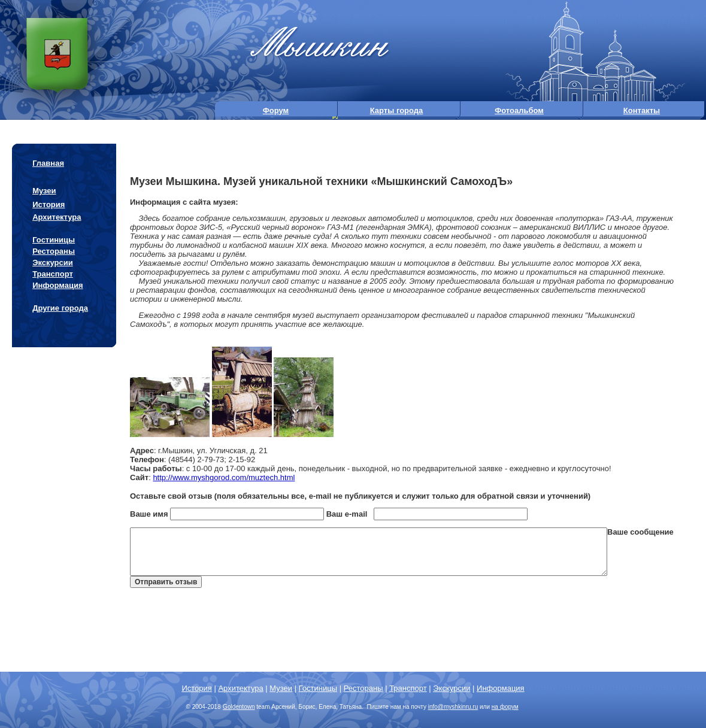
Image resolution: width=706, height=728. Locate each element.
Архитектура (57, 217)
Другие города (60, 308)
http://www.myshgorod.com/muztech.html (224, 477)
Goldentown (239, 707)
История (49, 204)
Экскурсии (53, 263)
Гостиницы (54, 240)
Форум (276, 110)
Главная (48, 163)
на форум (505, 707)
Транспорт (53, 274)
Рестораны (54, 251)
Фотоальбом (519, 110)
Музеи (44, 191)
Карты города (397, 110)
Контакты (642, 110)
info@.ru (453, 707)
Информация (57, 285)
